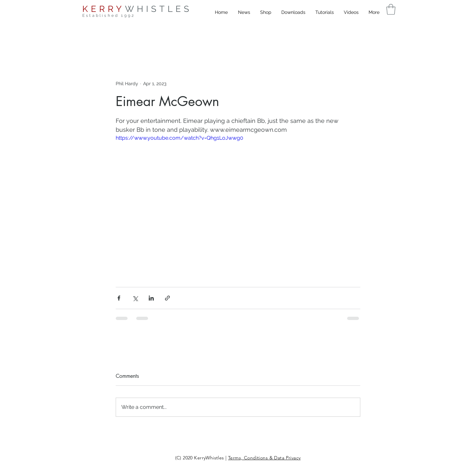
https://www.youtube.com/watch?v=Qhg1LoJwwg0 (179, 138)
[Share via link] (167, 298)
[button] (391, 9)
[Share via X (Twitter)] (135, 298)
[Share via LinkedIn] (151, 298)
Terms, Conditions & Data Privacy (264, 458)
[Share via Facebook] (119, 298)
